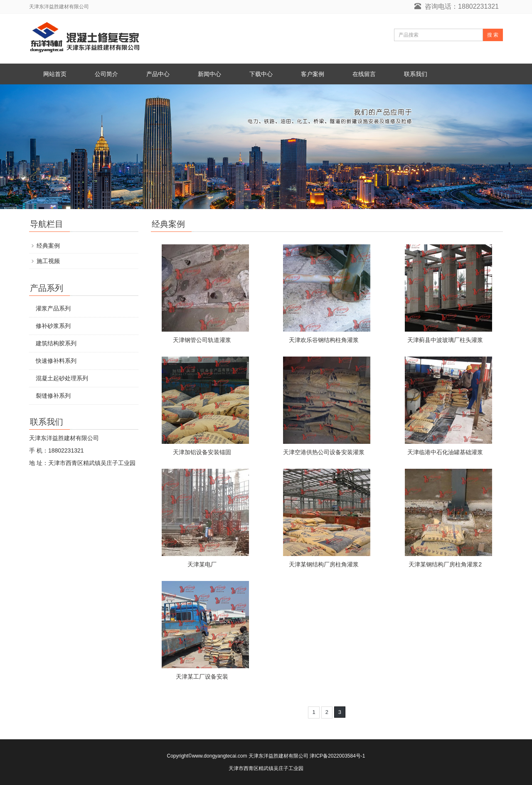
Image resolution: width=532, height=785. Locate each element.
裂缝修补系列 (53, 396)
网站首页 (55, 74)
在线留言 (364, 74)
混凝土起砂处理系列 (62, 378)
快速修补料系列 (56, 361)
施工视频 (48, 261)
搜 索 (493, 35)
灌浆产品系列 (53, 308)
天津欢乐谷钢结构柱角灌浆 (324, 340)
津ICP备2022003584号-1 (337, 756)
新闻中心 (209, 74)
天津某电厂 (202, 564)
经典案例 (48, 246)
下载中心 (261, 74)
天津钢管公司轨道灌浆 (202, 340)
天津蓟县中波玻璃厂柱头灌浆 (445, 340)
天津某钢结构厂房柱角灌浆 (324, 564)
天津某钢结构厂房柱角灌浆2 (445, 564)
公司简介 (106, 74)
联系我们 (416, 74)
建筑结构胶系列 (56, 343)
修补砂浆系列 (53, 326)
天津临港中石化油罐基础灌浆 (445, 452)
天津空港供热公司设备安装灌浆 (324, 452)
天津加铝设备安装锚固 (202, 452)
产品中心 (158, 74)
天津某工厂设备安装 (202, 677)
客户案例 (313, 74)
